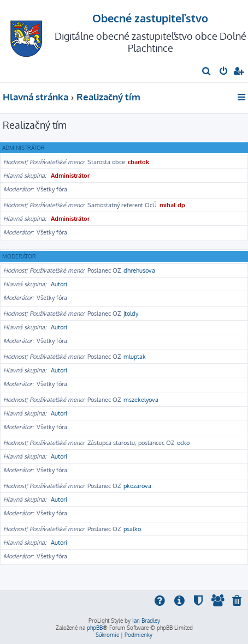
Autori (59, 284)
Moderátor (19, 256)
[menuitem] (207, 72)
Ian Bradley (146, 621)
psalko (132, 529)
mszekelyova (141, 400)
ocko (183, 443)
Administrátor (23, 148)
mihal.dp (172, 205)
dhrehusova (139, 270)
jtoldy (131, 314)
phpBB (95, 628)
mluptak (135, 357)
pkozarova (137, 486)
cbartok (138, 162)
